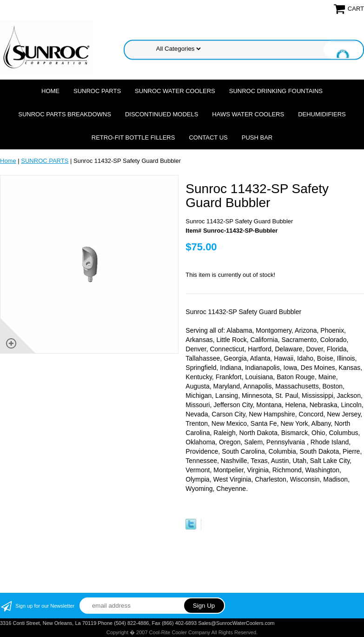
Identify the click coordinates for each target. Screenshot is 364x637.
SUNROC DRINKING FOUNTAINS (276, 91)
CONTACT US (208, 137)
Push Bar (257, 137)
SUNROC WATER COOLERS (175, 91)
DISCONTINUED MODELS (162, 114)
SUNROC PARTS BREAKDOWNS (65, 114)
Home (50, 91)
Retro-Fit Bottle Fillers (133, 137)
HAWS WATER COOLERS (248, 114)
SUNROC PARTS (97, 91)
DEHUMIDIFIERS (322, 114)
